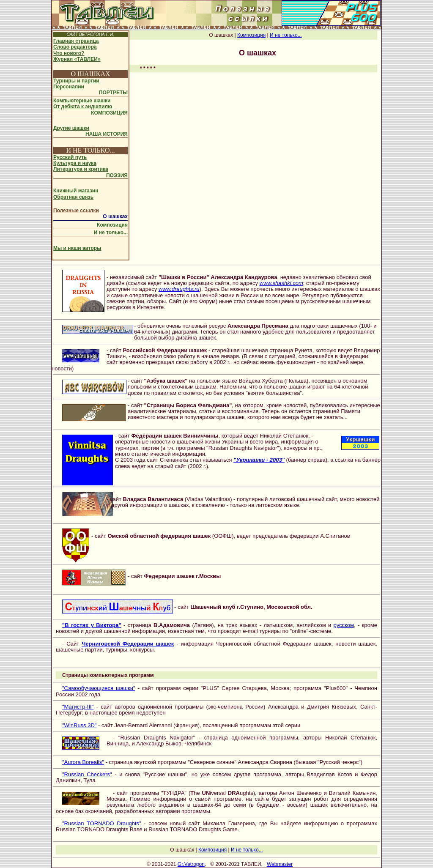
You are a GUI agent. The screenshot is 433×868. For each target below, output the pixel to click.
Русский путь (70, 157)
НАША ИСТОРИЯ (107, 134)
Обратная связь (73, 197)
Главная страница (76, 41)
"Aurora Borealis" (83, 762)
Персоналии (69, 87)
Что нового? (69, 53)
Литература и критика (81, 169)
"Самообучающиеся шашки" (99, 688)
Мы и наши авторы (77, 248)
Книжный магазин (76, 191)
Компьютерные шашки (82, 101)
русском (344, 625)
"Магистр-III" (78, 707)
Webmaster (280, 864)
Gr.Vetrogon (191, 864)
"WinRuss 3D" (79, 725)
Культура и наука (75, 163)
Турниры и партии (76, 81)
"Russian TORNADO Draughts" (102, 823)
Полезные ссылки (76, 211)
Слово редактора (75, 47)
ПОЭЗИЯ (117, 175)
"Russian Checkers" (87, 774)
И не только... (111, 233)
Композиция (112, 225)
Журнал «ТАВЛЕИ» (77, 59)
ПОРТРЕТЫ (113, 93)
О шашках (115, 216)
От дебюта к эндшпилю (83, 107)
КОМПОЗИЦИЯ (109, 113)
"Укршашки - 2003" (259, 460)
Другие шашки (71, 128)
